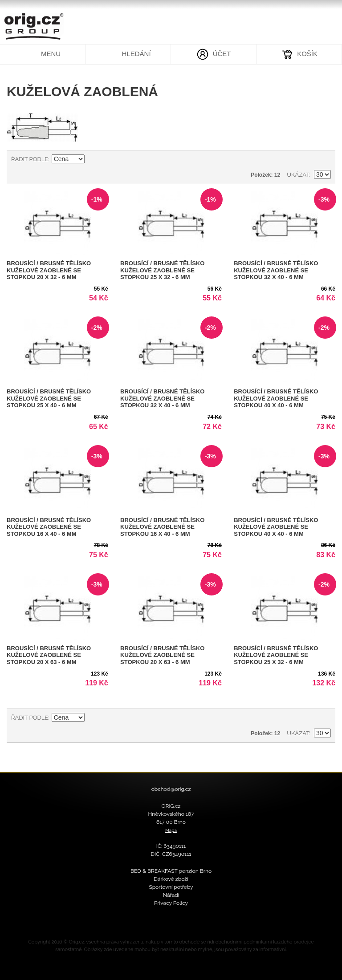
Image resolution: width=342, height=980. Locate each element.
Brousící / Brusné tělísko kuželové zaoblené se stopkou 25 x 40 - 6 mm (49, 398)
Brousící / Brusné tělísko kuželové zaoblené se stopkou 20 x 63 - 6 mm (49, 655)
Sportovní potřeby (171, 887)
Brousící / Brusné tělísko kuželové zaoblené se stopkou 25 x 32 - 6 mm (162, 270)
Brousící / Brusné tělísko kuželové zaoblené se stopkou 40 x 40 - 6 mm (276, 398)
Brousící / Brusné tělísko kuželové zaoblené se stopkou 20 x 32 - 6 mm (49, 270)
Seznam (324, 159)
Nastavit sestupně (93, 159)
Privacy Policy (171, 903)
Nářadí (171, 895)
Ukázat (298, 175)
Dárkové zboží (171, 879)
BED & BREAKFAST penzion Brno (171, 871)
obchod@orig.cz (171, 789)
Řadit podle (30, 159)
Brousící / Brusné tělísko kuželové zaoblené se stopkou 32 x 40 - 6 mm (276, 270)
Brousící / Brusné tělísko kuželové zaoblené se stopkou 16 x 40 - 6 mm (49, 527)
